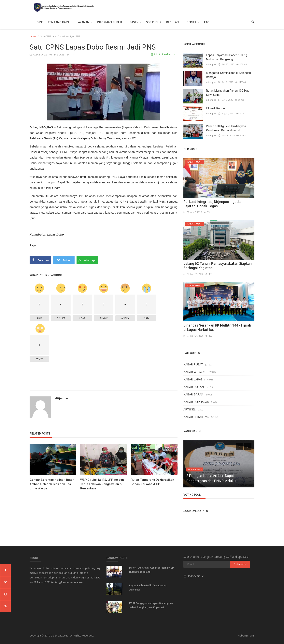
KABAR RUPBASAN (196, 402)
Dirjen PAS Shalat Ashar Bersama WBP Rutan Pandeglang (152, 570)
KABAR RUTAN (194, 387)
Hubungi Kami (246, 636)
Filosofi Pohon (215, 108)
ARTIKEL (189, 409)
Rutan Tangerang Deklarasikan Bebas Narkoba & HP (152, 482)
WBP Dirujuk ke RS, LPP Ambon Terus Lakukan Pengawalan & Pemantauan (102, 484)
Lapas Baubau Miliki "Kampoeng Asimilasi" (148, 588)
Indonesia (194, 576)
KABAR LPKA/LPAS (196, 417)
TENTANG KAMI (60, 22)
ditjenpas (62, 398)
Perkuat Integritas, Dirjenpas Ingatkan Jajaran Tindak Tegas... (213, 204)
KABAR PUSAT (193, 364)
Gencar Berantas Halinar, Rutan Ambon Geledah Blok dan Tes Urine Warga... (52, 484)
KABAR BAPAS (193, 394)
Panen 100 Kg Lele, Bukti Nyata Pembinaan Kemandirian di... (226, 128)
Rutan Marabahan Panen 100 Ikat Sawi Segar (227, 93)
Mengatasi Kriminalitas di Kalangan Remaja (228, 75)
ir (184, 212)
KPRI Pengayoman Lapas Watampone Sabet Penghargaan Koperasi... (151, 605)
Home (39, 22)
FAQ (207, 22)
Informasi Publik (111, 22)
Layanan (84, 22)
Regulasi (174, 22)
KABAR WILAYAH (195, 372)
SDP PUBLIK (154, 22)
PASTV (135, 22)
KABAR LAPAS (39, 55)
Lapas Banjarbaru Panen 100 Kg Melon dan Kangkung (227, 57)
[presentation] (240, 447)
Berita (193, 22)
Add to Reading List (163, 54)
